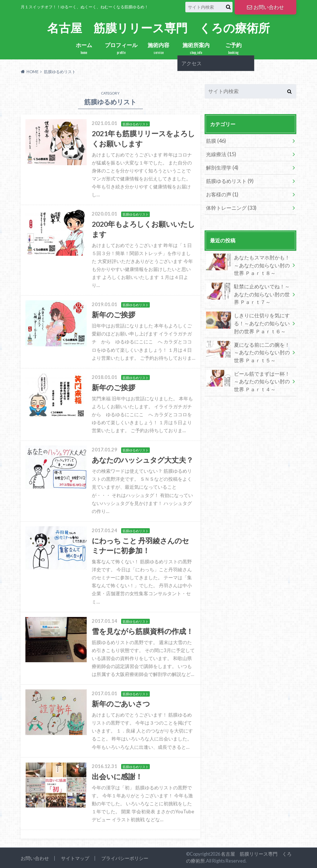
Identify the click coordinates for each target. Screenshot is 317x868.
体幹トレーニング (231, 208)
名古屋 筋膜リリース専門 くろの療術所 (158, 28)
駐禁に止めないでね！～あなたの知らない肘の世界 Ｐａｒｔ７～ (248, 294)
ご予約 (233, 48)
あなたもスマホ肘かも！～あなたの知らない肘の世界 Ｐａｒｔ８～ (248, 265)
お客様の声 (222, 194)
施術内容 (159, 48)
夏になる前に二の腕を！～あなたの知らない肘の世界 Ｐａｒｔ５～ (248, 352)
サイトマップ (75, 858)
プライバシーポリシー (125, 858)
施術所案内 (196, 48)
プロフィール (121, 48)
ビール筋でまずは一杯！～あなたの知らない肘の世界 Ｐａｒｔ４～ (248, 381)
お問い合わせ (265, 7)
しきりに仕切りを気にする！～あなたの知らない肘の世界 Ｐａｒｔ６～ (248, 323)
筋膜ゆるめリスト (230, 181)
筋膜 (216, 141)
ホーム (84, 48)
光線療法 (221, 154)
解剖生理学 (222, 168)
